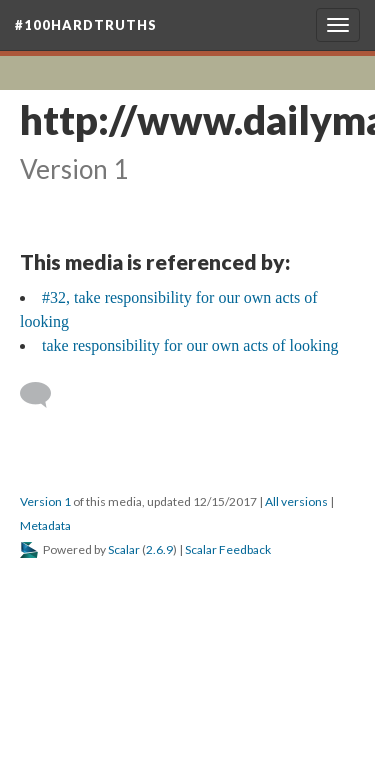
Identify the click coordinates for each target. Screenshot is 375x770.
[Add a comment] (44, 395)
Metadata (45, 525)
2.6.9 (159, 549)
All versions (296, 501)
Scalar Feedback (228, 549)
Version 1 (45, 501)
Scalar (124, 549)
